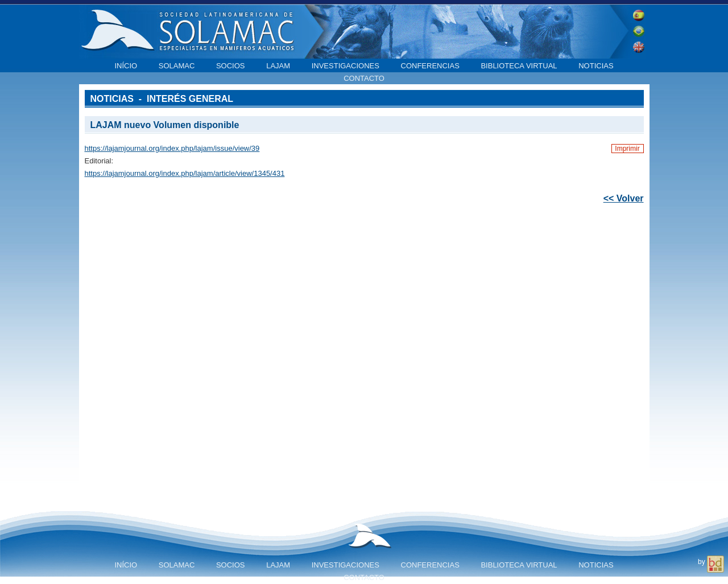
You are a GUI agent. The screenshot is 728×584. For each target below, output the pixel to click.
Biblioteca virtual (519, 66)
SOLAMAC (177, 66)
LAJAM (278, 66)
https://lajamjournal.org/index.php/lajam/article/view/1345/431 (185, 173)
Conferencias (430, 66)
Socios (231, 66)
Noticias (596, 66)
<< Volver (624, 198)
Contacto (364, 78)
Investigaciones (346, 66)
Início (126, 66)
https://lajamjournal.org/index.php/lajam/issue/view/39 (172, 148)
